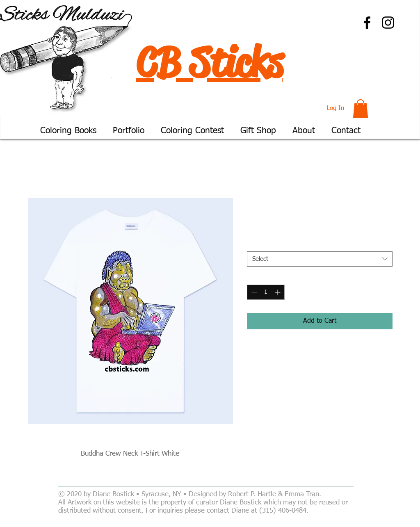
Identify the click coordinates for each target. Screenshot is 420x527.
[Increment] (278, 292)
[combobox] (320, 259)
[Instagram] (388, 23)
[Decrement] (253, 292)
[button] (361, 108)
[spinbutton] (266, 292)
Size (254, 244)
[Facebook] (367, 23)
